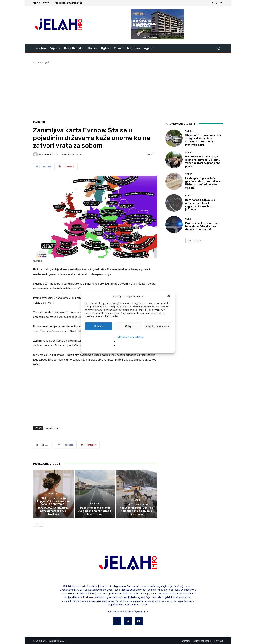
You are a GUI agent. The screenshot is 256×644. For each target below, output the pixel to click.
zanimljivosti (52, 428)
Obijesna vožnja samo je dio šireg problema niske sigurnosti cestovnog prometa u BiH (203, 140)
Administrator (50, 155)
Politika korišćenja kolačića (130, 337)
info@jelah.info (140, 612)
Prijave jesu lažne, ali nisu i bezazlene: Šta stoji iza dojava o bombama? (202, 226)
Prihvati (99, 326)
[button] (169, 296)
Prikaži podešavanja (157, 326)
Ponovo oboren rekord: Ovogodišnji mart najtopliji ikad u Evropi (95, 511)
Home (36, 62)
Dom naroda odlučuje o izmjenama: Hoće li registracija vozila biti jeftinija (200, 205)
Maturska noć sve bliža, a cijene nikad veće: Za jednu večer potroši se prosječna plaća (203, 161)
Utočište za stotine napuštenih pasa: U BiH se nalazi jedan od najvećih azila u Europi (137, 509)
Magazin (46, 62)
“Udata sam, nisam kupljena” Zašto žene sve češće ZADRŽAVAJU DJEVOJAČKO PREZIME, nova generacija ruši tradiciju (53, 506)
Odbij (128, 326)
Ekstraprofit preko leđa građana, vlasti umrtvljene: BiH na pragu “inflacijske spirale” (203, 183)
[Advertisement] (128, 91)
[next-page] (41, 524)
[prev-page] (35, 524)
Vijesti (189, 131)
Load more (194, 240)
